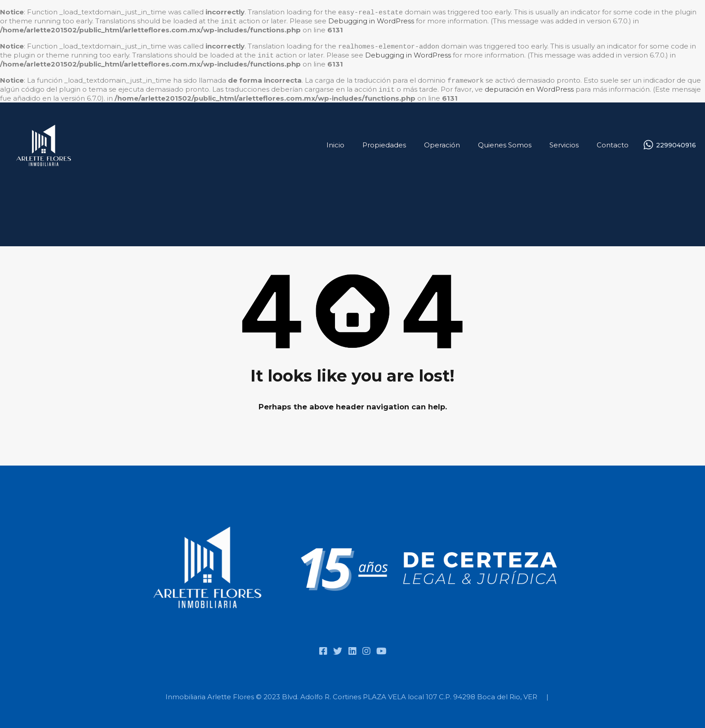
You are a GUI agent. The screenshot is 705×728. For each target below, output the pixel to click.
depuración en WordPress (529, 87)
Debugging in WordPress (371, 21)
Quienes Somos (505, 142)
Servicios (564, 142)
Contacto (613, 142)
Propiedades (384, 142)
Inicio (335, 142)
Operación (442, 142)
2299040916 (676, 143)
